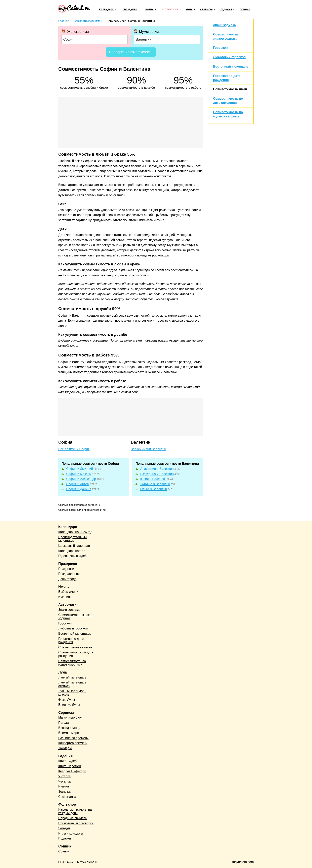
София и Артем (78, 484)
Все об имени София (74, 449)
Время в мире (69, 733)
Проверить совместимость (131, 52)
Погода (64, 723)
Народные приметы (73, 818)
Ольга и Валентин (154, 489)
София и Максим (79, 474)
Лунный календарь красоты (72, 693)
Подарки (65, 838)
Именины (65, 597)
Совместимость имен (230, 89)
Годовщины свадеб (72, 556)
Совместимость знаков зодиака (75, 617)
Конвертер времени (73, 743)
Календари (107, 10)
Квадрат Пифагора (72, 771)
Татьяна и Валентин (155, 484)
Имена (149, 10)
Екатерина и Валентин (157, 474)
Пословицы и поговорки (76, 823)
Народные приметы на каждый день (75, 811)
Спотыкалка (67, 797)
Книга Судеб (67, 761)
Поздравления (69, 574)
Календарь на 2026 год (75, 532)
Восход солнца (69, 728)
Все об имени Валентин (148, 449)
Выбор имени (68, 592)
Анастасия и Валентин (157, 469)
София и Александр (81, 479)
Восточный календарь (231, 66)
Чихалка (64, 776)
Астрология (170, 10)
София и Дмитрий (80, 469)
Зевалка (64, 792)
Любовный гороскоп (229, 57)
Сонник (245, 10)
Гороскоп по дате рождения (71, 641)
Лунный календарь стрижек (72, 684)
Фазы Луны (67, 700)
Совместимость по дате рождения (76, 654)
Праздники (130, 10)
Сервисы (206, 10)
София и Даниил (79, 489)
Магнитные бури (70, 717)
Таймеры (65, 748)
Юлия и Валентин (153, 479)
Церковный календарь (75, 546)
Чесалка (64, 781)
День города (67, 579)
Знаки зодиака (224, 25)
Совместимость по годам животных (72, 663)
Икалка (64, 786)
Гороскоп (220, 48)
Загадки (64, 828)
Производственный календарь (72, 539)
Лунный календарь (72, 677)
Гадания (226, 10)
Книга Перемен (70, 766)
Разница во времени (73, 738)
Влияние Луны (69, 705)
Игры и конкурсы (71, 833)
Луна (189, 10)
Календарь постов (72, 551)
